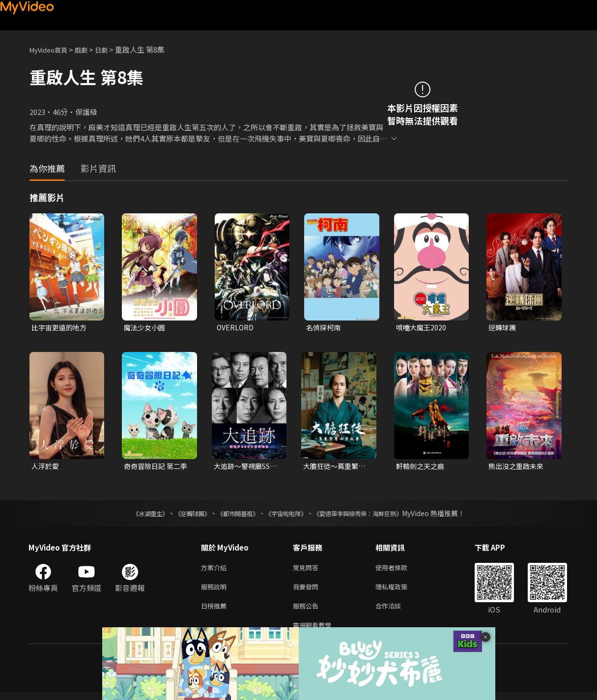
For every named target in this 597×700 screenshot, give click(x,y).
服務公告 (308, 611)
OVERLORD (236, 328)
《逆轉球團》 (181, 515)
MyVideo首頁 (52, 49)
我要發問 (308, 591)
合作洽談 (396, 611)
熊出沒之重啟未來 (518, 467)
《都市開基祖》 (233, 515)
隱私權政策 (400, 591)
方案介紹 (216, 570)
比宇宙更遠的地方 (61, 328)
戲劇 (89, 49)
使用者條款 (400, 570)
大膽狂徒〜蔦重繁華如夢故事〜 (336, 467)
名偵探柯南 (325, 328)
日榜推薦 (216, 611)
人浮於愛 (46, 467)
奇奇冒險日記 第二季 (154, 467)
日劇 (111, 49)
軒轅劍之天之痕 (422, 467)
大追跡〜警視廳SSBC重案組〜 (240, 467)
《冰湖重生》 (133, 515)
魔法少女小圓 (146, 328)
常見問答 (308, 570)
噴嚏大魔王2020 (422, 328)
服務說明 (216, 591)
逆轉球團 (503, 328)
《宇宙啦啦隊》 (288, 515)
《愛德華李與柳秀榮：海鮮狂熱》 (370, 515)
